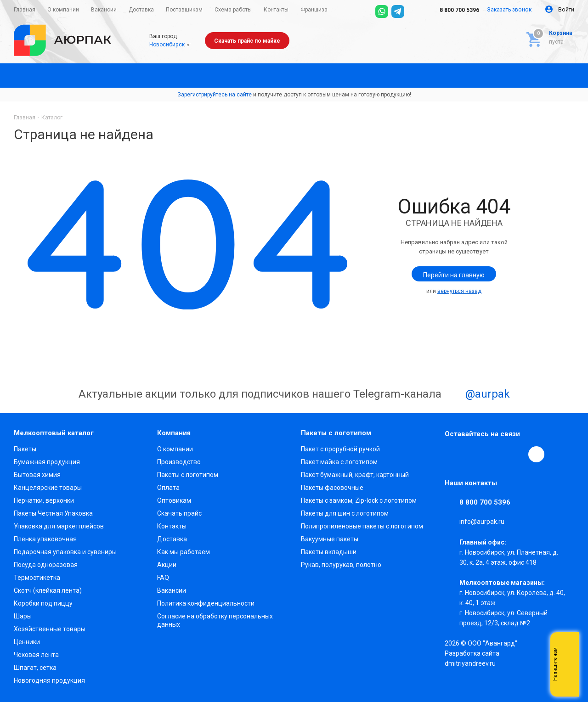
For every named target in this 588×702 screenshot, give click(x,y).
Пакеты (25, 449)
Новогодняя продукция (49, 680)
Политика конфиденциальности (206, 603)
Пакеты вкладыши (329, 552)
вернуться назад (459, 291)
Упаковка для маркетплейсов (59, 526)
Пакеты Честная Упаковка (53, 513)
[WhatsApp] (382, 11)
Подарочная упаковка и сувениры (65, 552)
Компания (174, 433)
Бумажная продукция (47, 462)
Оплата (168, 488)
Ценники (27, 642)
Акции (167, 565)
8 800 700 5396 (453, 10)
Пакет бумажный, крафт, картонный (355, 475)
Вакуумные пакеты (330, 539)
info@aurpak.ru (482, 522)
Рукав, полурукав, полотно (341, 565)
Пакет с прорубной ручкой (340, 449)
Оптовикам (174, 500)
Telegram (474, 454)
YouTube (495, 454)
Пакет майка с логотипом (339, 462)
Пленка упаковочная (45, 539)
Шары (23, 616)
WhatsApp (516, 454)
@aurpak (477, 395)
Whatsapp (567, 664)
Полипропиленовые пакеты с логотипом (362, 526)
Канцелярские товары (48, 488)
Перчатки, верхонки (44, 500)
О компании (175, 449)
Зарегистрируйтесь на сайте (215, 95)
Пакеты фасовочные (332, 488)
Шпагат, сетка (35, 668)
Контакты (172, 526)
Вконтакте (453, 454)
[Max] (414, 11)
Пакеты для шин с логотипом (345, 513)
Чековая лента (36, 655)
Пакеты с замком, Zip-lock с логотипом (359, 500)
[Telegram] (398, 11)
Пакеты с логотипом (188, 475)
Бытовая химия (37, 475)
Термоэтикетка (37, 578)
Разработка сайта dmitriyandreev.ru (472, 658)
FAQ (163, 578)
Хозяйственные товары (50, 629)
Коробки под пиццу (43, 603)
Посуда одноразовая (46, 565)
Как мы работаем (184, 552)
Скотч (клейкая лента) (48, 590)
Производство (179, 462)
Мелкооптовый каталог (54, 433)
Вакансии (172, 590)
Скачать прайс (179, 513)
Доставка (172, 539)
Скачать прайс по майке (247, 41)
